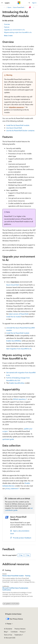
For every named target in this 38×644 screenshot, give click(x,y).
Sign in (34, 3)
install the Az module (14, 317)
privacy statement (12, 488)
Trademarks (18, 635)
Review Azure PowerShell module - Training (16, 576)
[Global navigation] (2, 3)
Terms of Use (8, 635)
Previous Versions (20, 629)
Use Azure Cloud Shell (14, 128)
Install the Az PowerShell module (18, 125)
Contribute (14, 632)
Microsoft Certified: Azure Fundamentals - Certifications (16, 589)
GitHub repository (19, 399)
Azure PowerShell (18, 7)
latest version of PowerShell (19, 314)
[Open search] (29, 3)
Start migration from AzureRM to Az (19, 349)
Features (7, 27)
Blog (5, 632)
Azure (9, 7)
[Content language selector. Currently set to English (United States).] (13, 614)
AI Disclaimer (8, 629)
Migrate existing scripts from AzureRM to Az (18, 32)
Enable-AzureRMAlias (14, 341)
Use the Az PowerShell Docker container (20, 130)
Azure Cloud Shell (13, 285)
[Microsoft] (19, 3)
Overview (7, 24)
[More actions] (34, 7)
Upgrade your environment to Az (14, 30)
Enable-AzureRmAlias (17, 383)
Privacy (22, 632)
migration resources (16, 107)
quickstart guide (8, 439)
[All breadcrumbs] (4, 7)
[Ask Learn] (30, 7)
